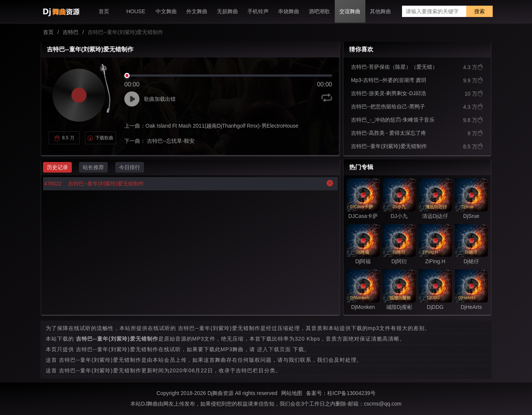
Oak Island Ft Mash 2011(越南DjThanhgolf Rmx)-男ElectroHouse (222, 126)
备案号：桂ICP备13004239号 (341, 393)
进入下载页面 (274, 349)
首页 (48, 32)
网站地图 (292, 393)
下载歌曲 (100, 138)
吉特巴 (71, 32)
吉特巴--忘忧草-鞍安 (170, 141)
